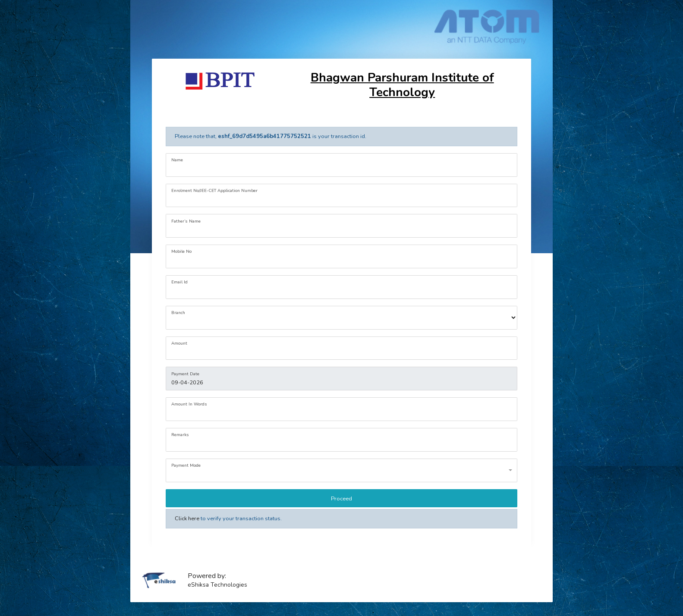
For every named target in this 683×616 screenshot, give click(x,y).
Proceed (341, 499)
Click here (187, 519)
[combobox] (341, 470)
